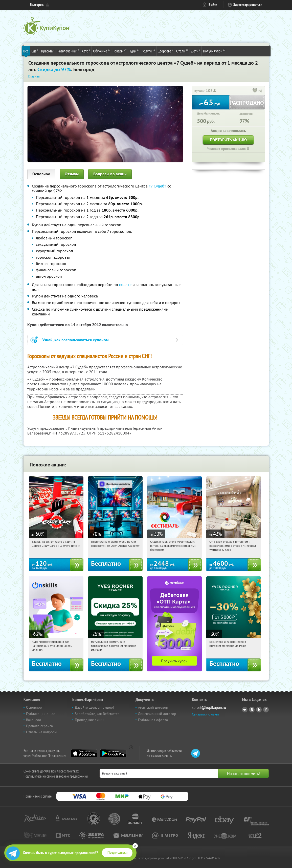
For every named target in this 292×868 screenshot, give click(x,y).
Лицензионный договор (157, 714)
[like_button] (255, 91)
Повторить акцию (228, 140)
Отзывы (72, 174)
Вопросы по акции (110, 174)
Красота (48, 51)
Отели (182, 51)
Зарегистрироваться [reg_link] (248, 5)
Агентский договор (153, 707)
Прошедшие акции (90, 720)
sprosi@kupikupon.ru (209, 707)
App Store (84, 753)
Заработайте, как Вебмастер (97, 714)
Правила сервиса (39, 726)
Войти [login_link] (213, 5)
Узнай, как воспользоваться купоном (75, 340)
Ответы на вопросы (41, 732)
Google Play (113, 753)
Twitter (259, 710)
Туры (134, 51)
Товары (120, 51)
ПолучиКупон (214, 51)
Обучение (102, 51)
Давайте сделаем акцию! (94, 707)
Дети (196, 51)
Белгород (37, 5)
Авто (86, 51)
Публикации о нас (40, 714)
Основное (41, 174)
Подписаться (117, 853)
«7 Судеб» (158, 186)
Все (26, 51)
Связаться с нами (205, 714)
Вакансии (33, 720)
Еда (35, 51)
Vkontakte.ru (252, 710)
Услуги (149, 51)
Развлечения (68, 51)
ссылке (125, 285)
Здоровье (166, 51)
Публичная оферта (153, 720)
